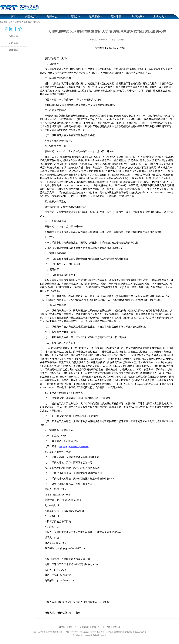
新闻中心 (52, 16)
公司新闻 (13, 43)
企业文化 (158, 16)
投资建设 (73, 16)
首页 (14, 16)
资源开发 (116, 16)
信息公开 (30, 16)
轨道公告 (27, 22)
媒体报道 (13, 50)
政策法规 (137, 16)
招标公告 (37, 22)
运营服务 (94, 16)
